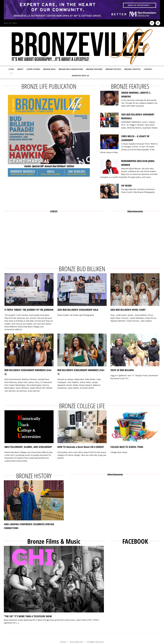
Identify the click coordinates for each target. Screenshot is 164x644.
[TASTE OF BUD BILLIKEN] (135, 350)
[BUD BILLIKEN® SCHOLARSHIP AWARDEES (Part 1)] (82, 350)
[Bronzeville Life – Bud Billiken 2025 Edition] (49, 136)
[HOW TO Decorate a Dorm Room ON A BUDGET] (82, 427)
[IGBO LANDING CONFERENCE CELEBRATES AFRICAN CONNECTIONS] (34, 500)
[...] (18, 623)
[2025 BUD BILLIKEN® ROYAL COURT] (135, 290)
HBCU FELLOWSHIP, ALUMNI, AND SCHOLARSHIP (28, 447)
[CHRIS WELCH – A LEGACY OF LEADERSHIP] (109, 142)
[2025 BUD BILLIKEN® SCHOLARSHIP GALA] (82, 290)
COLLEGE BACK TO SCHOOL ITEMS (127, 447)
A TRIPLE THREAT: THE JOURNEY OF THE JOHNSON (29, 310)
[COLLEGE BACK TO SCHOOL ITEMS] (135, 427)
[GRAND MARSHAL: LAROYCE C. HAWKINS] (109, 98)
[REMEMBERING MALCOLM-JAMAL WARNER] (109, 167)
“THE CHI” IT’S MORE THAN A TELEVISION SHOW (28, 616)
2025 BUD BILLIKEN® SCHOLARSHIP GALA (78, 310)
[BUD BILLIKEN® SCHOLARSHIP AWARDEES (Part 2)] (29, 350)
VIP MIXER (126, 186)
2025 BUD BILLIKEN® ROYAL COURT (128, 310)
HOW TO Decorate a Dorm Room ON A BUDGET (81, 447)
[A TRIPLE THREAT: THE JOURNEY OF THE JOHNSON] (29, 290)
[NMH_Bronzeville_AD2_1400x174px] (82, 2)
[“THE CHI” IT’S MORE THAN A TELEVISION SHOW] (54, 579)
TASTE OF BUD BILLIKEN (122, 370)
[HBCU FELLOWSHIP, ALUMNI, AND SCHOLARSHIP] (29, 427)
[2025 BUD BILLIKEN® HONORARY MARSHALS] (109, 120)
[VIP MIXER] (109, 191)
